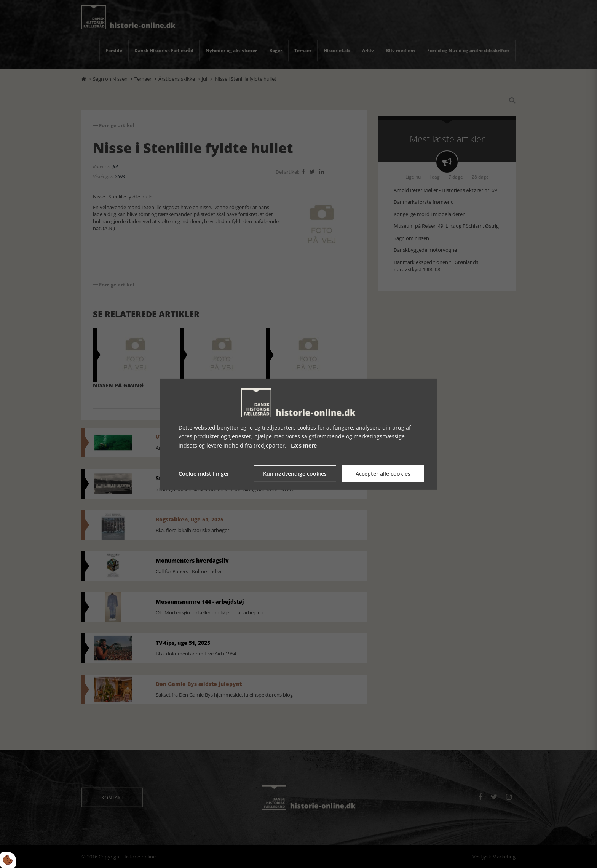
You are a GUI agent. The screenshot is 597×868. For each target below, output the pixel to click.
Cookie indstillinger (204, 474)
